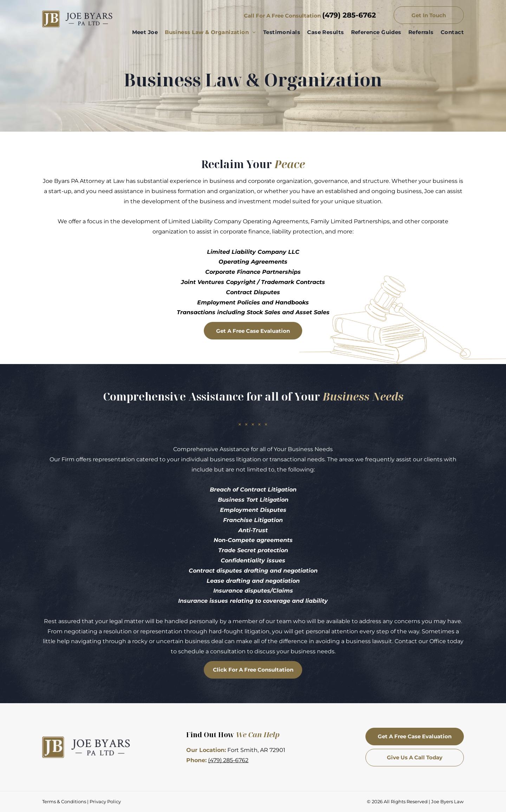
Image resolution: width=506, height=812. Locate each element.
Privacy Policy (105, 801)
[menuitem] (142, 32)
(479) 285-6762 (349, 15)
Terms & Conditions (64, 801)
